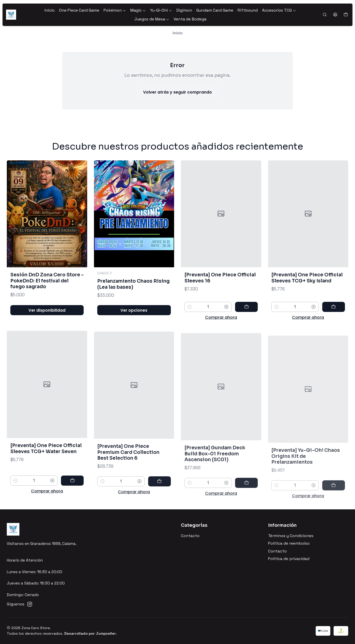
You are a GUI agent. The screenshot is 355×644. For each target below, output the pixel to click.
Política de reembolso (289, 543)
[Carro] (346, 15)
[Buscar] (325, 15)
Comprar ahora (221, 339)
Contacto (190, 536)
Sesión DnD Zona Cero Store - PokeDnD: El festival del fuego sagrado (47, 290)
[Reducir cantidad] (190, 329)
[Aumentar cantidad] (226, 329)
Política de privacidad (289, 559)
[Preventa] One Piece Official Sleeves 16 (220, 299)
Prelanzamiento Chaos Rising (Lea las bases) (133, 299)
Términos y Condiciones (291, 536)
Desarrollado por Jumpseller (90, 633)
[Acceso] (335, 15)
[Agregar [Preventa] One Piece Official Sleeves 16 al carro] (246, 329)
